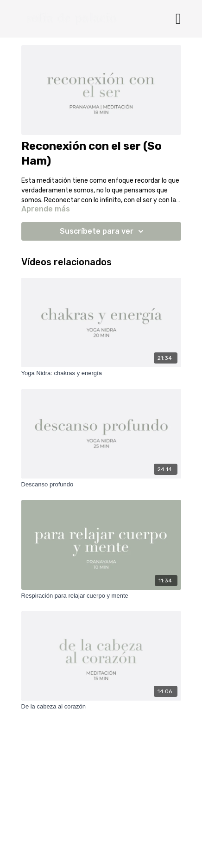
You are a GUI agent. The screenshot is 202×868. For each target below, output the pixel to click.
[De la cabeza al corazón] (101, 707)
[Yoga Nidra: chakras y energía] (101, 373)
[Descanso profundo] (101, 485)
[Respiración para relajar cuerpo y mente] (101, 596)
